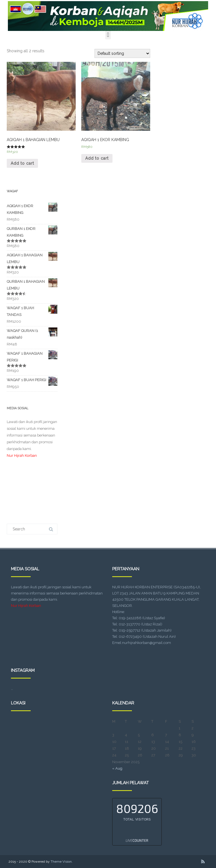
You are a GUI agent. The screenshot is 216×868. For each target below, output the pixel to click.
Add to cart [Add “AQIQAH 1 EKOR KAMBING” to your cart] (97, 158)
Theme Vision (61, 862)
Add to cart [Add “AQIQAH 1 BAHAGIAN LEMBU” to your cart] (22, 163)
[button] (108, 35)
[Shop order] (122, 53)
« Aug (117, 768)
